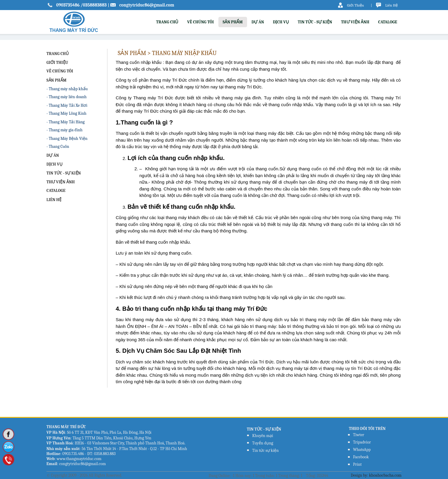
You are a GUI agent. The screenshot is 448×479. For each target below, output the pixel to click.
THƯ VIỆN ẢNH (355, 22)
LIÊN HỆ (54, 200)
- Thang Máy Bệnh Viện (67, 139)
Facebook (361, 457)
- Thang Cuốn (58, 147)
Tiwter (359, 435)
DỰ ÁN (258, 22)
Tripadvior (362, 442)
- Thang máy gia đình (65, 130)
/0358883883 (94, 5)
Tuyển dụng (263, 443)
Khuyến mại (263, 436)
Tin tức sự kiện (265, 450)
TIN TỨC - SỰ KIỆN (315, 22)
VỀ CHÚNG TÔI (200, 22)
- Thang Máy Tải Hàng (66, 122)
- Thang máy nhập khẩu (67, 89)
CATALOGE (388, 22)
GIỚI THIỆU (57, 63)
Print (357, 464)
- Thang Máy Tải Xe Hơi (67, 105)
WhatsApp (362, 450)
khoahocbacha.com (385, 475)
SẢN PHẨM (233, 22)
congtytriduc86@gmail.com (147, 5)
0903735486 (68, 5)
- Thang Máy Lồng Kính (66, 113)
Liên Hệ (391, 5)
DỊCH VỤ (281, 22)
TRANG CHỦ (167, 22)
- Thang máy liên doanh (67, 97)
